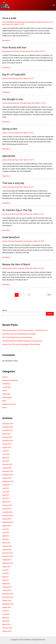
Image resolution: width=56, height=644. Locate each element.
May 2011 (6, 577)
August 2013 (7, 485)
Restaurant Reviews (9, 404)
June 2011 (6, 573)
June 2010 (6, 614)
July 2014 (6, 451)
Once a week (9, 18)
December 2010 (8, 594)
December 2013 (8, 471)
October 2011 (7, 560)
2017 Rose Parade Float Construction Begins (17, 337)
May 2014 (6, 458)
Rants (4, 401)
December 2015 (8, 430)
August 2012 (7, 526)
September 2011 (8, 563)
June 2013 (6, 492)
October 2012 (7, 519)
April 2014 (6, 461)
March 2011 (6, 584)
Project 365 (9, 24)
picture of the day (19, 51)
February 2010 (7, 628)
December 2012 (8, 512)
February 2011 (7, 587)
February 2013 (7, 505)
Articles (5, 377)
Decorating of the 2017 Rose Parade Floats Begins (19, 334)
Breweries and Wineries (10, 380)
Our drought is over (13, 99)
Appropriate (9, 156)
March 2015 (6, 434)
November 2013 (8, 475)
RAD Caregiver (7, 397)
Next (50, 295)
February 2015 (7, 437)
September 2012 (8, 522)
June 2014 (6, 454)
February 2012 (7, 546)
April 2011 (6, 580)
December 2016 (8, 424)
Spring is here (10, 129)
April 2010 (6, 621)
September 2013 (8, 481)
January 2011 (7, 590)
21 (29, 295)
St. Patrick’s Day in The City (17, 210)
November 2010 (8, 597)
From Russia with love (14, 48)
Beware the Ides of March (16, 264)
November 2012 (8, 516)
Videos (5, 408)
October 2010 (7, 601)
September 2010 (8, 604)
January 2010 (7, 631)
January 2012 (7, 550)
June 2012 (6, 533)
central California (8, 103)
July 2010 (6, 611)
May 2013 (6, 495)
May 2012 (6, 536)
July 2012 (6, 529)
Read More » (6, 40)
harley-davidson (31, 22)
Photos (5, 391)
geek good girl (7, 268)
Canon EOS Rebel (8, 22)
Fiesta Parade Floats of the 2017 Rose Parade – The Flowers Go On (25, 330)
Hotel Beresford (11, 237)
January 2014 (7, 468)
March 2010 (6, 624)
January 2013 (7, 509)
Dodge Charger (20, 22)
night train (40, 22)
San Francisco (28, 214)
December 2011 (8, 553)
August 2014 (7, 447)
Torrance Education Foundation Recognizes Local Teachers (22, 341)
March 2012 (6, 543)
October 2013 (7, 478)
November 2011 (8, 556)
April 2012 (6, 539)
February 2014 (7, 464)
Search (5, 310)
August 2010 (7, 607)
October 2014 (7, 444)
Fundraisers (6, 384)
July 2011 (6, 570)
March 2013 (6, 502)
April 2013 (6, 498)
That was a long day (13, 183)
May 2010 (6, 618)
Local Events (7, 387)
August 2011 (7, 567)
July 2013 (6, 488)
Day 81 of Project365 (14, 75)
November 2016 (8, 427)
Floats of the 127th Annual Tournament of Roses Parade (21, 344)
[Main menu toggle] (54, 5)
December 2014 (8, 441)
